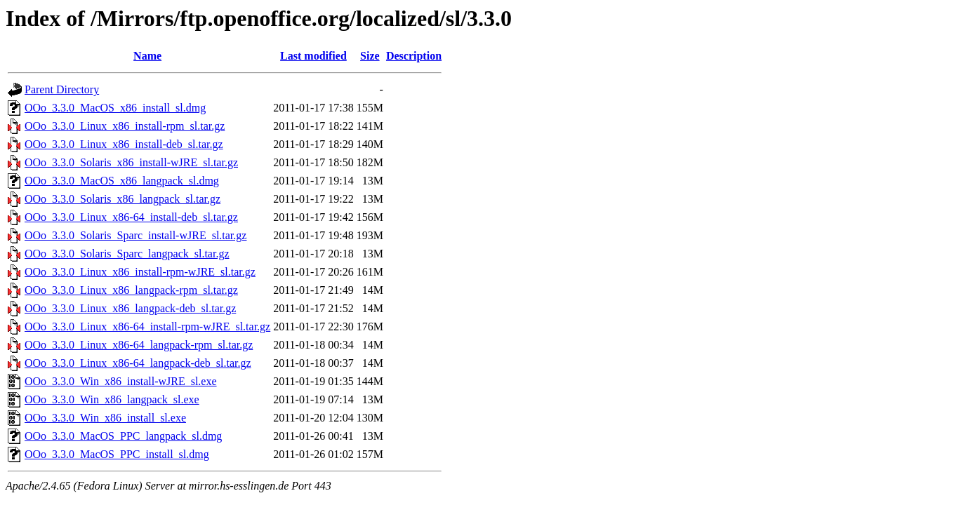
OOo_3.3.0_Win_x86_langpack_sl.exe (112, 399)
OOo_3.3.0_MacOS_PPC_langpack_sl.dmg (123, 436)
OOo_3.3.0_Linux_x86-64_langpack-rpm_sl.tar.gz (139, 345)
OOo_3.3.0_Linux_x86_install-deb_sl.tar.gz (124, 144)
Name (147, 56)
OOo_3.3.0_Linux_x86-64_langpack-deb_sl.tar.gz (138, 363)
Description (414, 56)
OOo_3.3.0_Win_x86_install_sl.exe (105, 418)
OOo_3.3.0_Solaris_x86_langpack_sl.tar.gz (122, 199)
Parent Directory (62, 89)
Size (370, 56)
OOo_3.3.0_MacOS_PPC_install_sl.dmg (117, 454)
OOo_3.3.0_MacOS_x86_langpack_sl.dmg (122, 181)
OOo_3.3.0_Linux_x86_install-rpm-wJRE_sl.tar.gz (140, 272)
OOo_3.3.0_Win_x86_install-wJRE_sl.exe (121, 381)
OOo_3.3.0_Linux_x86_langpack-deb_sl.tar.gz (130, 308)
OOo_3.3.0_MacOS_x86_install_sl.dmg (115, 108)
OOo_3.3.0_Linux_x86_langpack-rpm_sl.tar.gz (131, 290)
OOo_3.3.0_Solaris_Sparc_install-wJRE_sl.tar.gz (135, 235)
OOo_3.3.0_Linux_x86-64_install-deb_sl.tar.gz (131, 217)
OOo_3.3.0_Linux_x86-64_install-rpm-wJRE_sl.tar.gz (147, 326)
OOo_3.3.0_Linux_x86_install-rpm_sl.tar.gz (125, 126)
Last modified (313, 56)
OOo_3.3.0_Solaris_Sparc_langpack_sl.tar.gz (127, 254)
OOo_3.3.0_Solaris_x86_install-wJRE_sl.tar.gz (131, 162)
